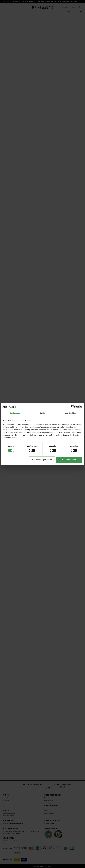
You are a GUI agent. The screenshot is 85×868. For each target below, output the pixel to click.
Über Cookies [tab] (70, 413)
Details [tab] (42, 413)
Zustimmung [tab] (15, 413)
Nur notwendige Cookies (42, 460)
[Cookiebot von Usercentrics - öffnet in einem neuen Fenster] (73, 407)
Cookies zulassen (69, 460)
